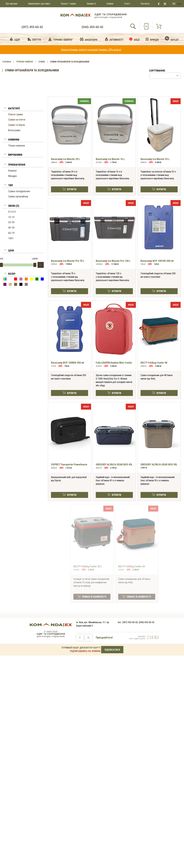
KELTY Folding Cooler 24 (132, 566)
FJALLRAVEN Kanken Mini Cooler (114, 363)
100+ (11, 238)
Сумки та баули (17, 125)
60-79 (11, 233)
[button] (23, 109)
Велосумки (14, 130)
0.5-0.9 (12, 212)
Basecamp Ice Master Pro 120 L (113, 261)
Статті (127, 4)
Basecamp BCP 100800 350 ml (68, 363)
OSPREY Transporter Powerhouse (69, 464)
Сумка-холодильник (19, 191)
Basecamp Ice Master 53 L (155, 159)
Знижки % (91, 4)
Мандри (12, 176)
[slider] (35, 265)
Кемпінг (12, 171)
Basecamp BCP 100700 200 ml (157, 261)
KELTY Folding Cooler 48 (154, 363)
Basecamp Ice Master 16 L (110, 159)
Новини (110, 4)
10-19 (11, 217)
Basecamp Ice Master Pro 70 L (68, 261)
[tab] (23, 109)
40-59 (11, 228)
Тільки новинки (17, 146)
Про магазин (11, 4)
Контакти (145, 4)
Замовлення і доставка (39, 4)
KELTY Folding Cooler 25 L (88, 566)
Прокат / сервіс (68, 4)
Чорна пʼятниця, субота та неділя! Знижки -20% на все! (91, 50)
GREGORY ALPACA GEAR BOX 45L (114, 464)
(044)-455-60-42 (92, 27)
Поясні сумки (15, 114)
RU (174, 4)
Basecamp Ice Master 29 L (66, 159)
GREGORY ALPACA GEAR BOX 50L (159, 464)
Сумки (42, 62)
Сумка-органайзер (18, 196)
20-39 (11, 222)
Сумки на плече (17, 120)
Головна (7, 62)
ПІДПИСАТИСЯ (112, 650)
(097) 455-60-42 (32, 27)
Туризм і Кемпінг (25, 62)
